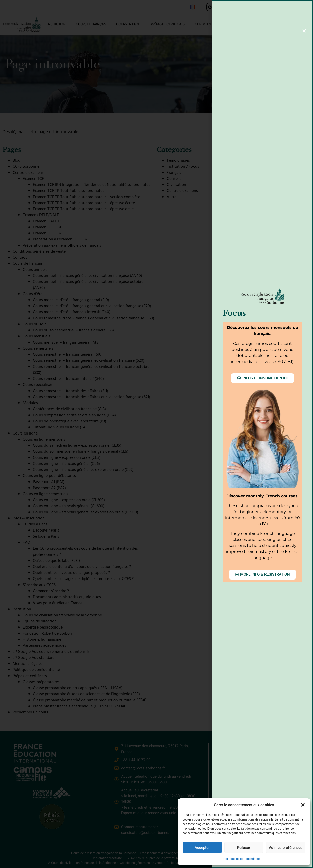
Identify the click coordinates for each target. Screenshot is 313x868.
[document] (157, 434)
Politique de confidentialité (242, 859)
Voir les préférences (286, 848)
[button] (303, 805)
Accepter (202, 848)
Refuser (244, 848)
